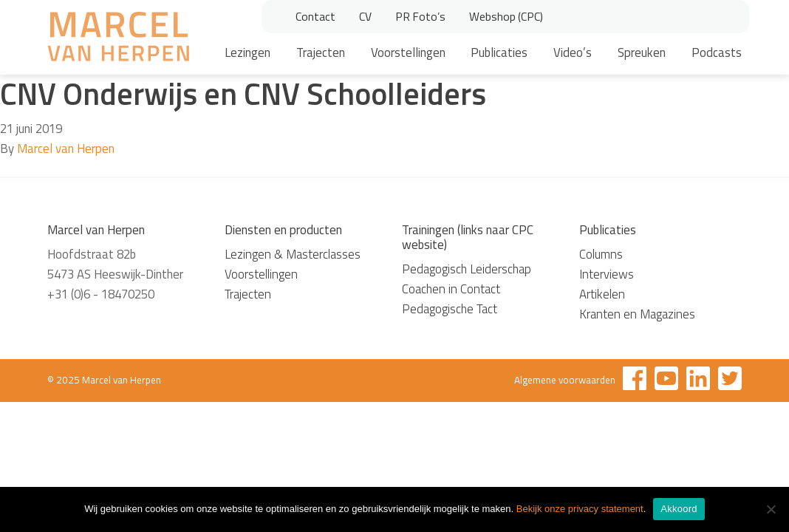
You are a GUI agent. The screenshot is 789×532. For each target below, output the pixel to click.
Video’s (573, 52)
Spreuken (642, 52)
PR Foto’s (420, 16)
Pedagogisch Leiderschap (467, 269)
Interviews (607, 274)
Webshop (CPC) (506, 16)
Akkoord (679, 509)
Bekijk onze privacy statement (580, 509)
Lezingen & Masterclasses (293, 254)
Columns (601, 254)
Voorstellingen (408, 52)
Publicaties (499, 52)
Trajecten (321, 52)
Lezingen (247, 52)
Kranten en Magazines (637, 314)
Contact (315, 16)
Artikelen (602, 294)
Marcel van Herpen (66, 149)
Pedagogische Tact (450, 309)
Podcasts (717, 52)
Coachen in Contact (451, 289)
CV (365, 16)
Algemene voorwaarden (565, 380)
